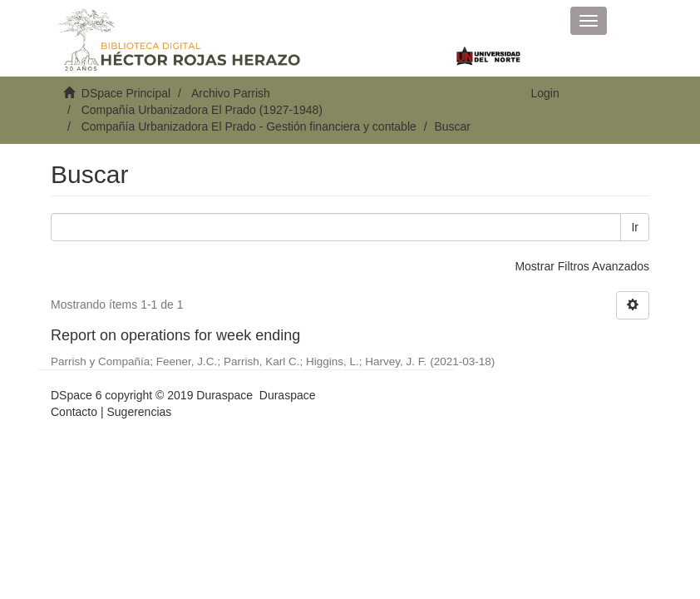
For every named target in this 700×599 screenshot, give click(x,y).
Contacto (74, 412)
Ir (635, 227)
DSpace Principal (126, 93)
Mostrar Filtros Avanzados (582, 266)
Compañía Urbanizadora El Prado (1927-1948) (202, 110)
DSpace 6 (76, 395)
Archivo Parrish (231, 93)
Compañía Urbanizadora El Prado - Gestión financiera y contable (249, 126)
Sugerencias (139, 412)
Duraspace (288, 395)
